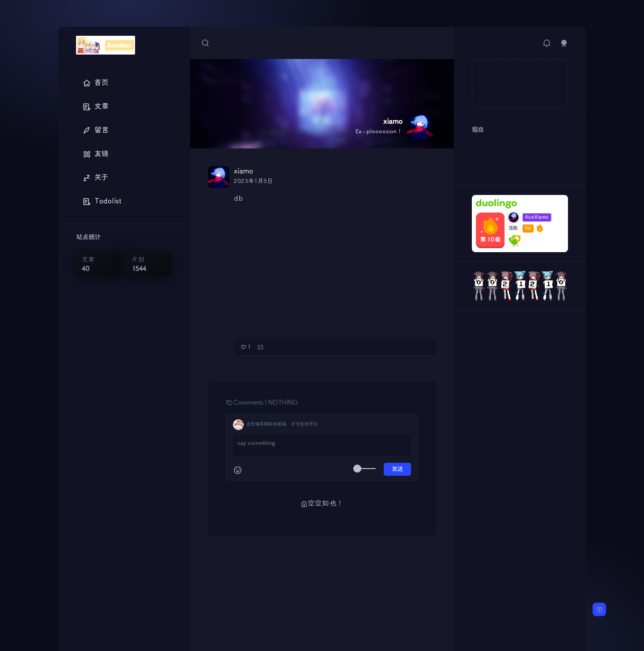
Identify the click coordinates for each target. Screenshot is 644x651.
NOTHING (283, 403)
